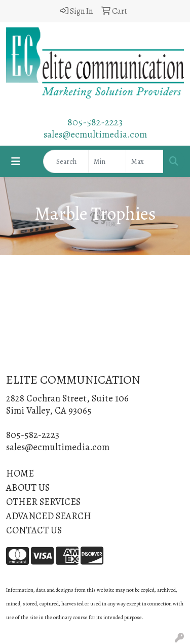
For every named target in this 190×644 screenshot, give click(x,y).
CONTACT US (34, 530)
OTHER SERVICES (43, 502)
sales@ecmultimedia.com (95, 134)
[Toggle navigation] (16, 162)
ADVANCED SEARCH (49, 516)
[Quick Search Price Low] (107, 161)
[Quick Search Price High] (145, 161)
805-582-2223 (95, 122)
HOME (20, 473)
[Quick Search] (66, 161)
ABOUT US (28, 487)
